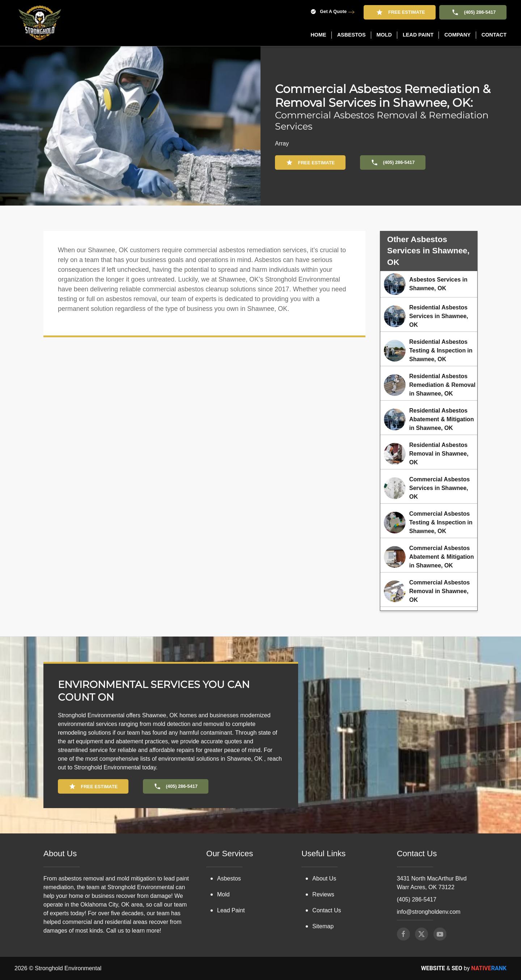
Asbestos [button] (351, 35)
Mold (223, 894)
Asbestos (229, 878)
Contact (494, 35)
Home (318, 35)
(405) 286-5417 (473, 12)
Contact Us (327, 910)
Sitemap (323, 926)
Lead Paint (231, 910)
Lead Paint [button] (418, 35)
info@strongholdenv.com (429, 912)
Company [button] (458, 35)
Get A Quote (329, 12)
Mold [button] (384, 35)
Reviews (323, 894)
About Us (324, 878)
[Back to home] (40, 23)
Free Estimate (400, 12)
